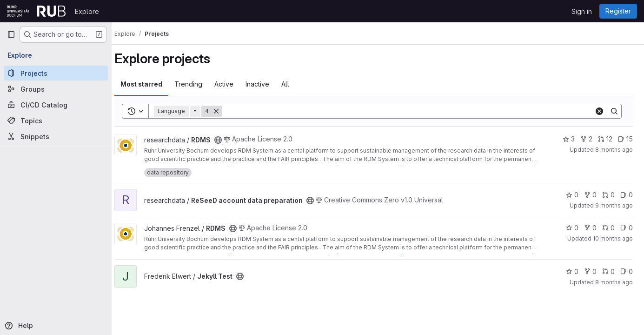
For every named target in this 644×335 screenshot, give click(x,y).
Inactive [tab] (266, 84)
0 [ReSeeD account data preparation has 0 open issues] (627, 195)
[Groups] (56, 89)
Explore (87, 11)
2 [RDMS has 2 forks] (586, 139)
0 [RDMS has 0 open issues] (627, 228)
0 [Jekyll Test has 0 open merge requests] (608, 271)
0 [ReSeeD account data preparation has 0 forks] (590, 195)
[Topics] (56, 121)
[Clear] (599, 111)
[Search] (412, 111)
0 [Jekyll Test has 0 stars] (572, 271)
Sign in (582, 11)
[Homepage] (36, 11)
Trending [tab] (197, 84)
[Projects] (56, 73)
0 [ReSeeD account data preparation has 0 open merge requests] (608, 195)
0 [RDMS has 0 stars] (572, 228)
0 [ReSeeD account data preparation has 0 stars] (572, 195)
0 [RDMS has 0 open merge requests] (608, 228)
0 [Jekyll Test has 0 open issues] (627, 271)
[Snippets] (56, 136)
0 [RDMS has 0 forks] (590, 228)
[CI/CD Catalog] (56, 105)
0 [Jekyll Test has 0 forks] (590, 271)
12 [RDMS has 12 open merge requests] (605, 139)
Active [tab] (232, 84)
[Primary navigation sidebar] (11, 34)
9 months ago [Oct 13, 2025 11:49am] (614, 205)
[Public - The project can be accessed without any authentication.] (226, 140)
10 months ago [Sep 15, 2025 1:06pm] (613, 238)
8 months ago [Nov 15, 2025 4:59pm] (614, 150)
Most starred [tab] (150, 84)
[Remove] (225, 111)
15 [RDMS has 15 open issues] (625, 139)
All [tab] (294, 84)
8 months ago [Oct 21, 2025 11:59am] (614, 282)
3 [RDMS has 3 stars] (569, 139)
